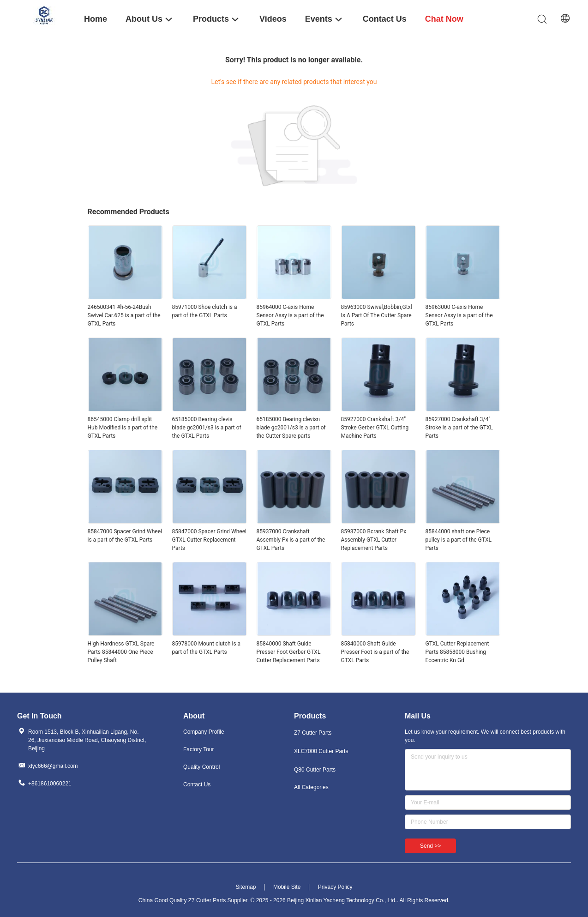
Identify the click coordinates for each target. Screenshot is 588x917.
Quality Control (201, 767)
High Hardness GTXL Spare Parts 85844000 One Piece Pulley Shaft (121, 652)
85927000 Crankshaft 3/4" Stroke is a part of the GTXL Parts (459, 428)
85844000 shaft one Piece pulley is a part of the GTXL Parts (459, 540)
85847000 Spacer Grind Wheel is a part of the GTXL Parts (125, 536)
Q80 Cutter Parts (315, 770)
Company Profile (204, 732)
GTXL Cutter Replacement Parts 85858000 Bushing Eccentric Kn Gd (457, 652)
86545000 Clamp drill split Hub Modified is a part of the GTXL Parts (123, 428)
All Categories (311, 787)
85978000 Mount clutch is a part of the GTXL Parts (207, 648)
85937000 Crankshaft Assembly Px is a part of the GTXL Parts (291, 540)
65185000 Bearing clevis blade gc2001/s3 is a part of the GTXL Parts (207, 428)
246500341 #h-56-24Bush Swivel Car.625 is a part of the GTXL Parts (124, 315)
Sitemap (246, 887)
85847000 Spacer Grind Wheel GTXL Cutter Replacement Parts (209, 540)
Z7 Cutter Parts (313, 733)
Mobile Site (287, 887)
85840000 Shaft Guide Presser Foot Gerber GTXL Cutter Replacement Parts (289, 652)
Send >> (430, 846)
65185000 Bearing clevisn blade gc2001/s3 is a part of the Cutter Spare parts (291, 428)
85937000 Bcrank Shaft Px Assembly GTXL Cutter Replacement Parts (374, 540)
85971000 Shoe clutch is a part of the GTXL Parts (205, 311)
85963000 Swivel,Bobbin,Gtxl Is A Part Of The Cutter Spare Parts (377, 315)
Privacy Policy (335, 887)
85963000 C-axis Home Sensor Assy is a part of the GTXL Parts (459, 315)
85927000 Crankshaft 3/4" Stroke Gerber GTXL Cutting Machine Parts (375, 428)
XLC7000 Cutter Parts (321, 751)
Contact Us (197, 784)
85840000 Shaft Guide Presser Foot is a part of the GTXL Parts (375, 652)
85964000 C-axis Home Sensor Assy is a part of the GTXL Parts (290, 315)
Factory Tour (198, 749)
